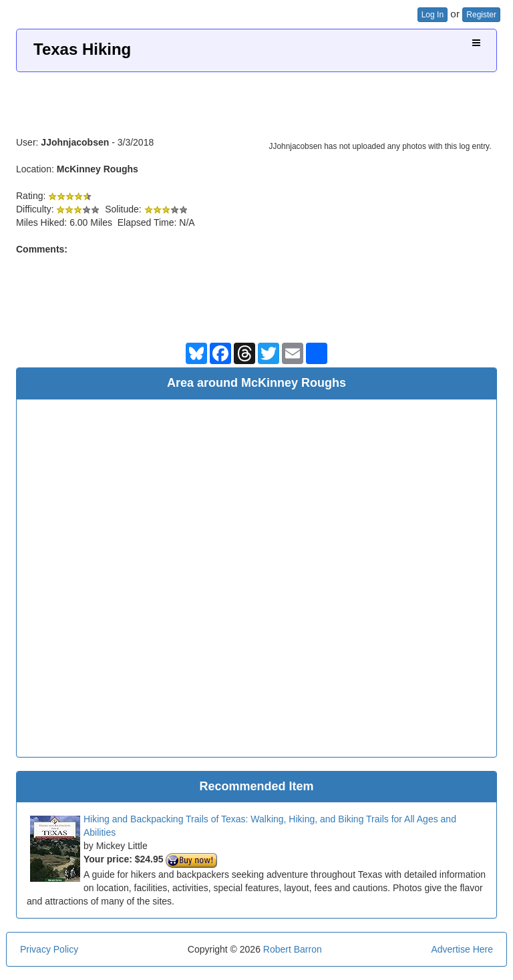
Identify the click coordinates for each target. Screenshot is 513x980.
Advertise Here (462, 949)
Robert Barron (293, 949)
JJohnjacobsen (75, 142)
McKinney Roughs (98, 169)
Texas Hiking (82, 49)
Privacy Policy (49, 949)
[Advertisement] (256, 99)
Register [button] (481, 15)
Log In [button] (433, 15)
